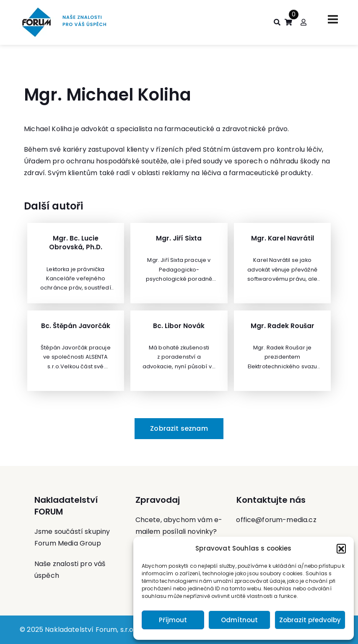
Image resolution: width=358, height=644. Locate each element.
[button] (341, 548)
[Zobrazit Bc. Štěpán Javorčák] (76, 351)
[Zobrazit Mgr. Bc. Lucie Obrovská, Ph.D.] (76, 263)
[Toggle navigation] (333, 19)
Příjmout (173, 620)
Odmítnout (239, 620)
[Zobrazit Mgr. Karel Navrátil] (282, 263)
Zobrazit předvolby (310, 620)
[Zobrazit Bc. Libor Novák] (179, 351)
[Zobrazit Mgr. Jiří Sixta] (179, 263)
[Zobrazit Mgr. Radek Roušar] (282, 351)
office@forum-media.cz (276, 520)
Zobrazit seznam (179, 428)
